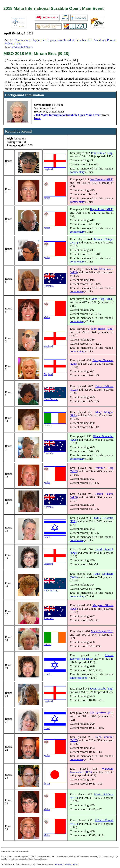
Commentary (22, 40)
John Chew (59, 864)
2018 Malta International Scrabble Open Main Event (67, 115)
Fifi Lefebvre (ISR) (102, 713)
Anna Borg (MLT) (102, 299)
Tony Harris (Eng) (102, 329)
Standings (100, 40)
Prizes (17, 44)
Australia (55, 285)
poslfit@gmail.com (71, 864)
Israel (37, 118)
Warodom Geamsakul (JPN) (92, 770)
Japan (55, 782)
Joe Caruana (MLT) (102, 179)
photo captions (79, 678)
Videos (9, 44)
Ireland (55, 424)
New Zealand (55, 398)
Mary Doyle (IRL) (102, 631)
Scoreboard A (66, 40)
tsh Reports (49, 40)
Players (36, 40)
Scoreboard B (84, 40)
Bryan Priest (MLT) (102, 209)
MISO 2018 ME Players (22, 47)
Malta (55, 197)
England (55, 168)
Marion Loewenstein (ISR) (92, 657)
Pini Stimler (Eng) (102, 153)
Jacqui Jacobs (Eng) (102, 689)
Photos (111, 40)
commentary (77, 172)
